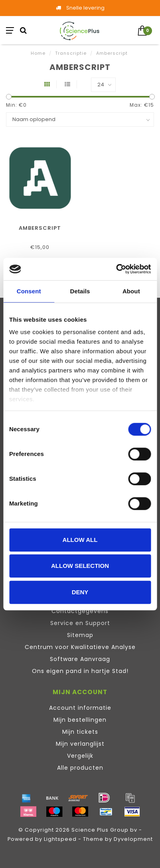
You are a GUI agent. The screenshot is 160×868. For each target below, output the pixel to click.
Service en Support (80, 623)
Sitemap (80, 635)
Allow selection (80, 566)
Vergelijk (80, 756)
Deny (80, 592)
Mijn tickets (80, 732)
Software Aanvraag (80, 659)
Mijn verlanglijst (80, 744)
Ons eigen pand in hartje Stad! (80, 671)
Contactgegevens (80, 611)
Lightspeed (60, 839)
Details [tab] (80, 291)
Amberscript (40, 228)
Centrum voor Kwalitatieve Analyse (80, 647)
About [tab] (131, 291)
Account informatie (80, 708)
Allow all (80, 540)
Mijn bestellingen (80, 720)
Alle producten (80, 768)
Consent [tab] (29, 291)
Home (38, 53)
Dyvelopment (133, 839)
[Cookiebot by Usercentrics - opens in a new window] (116, 269)
